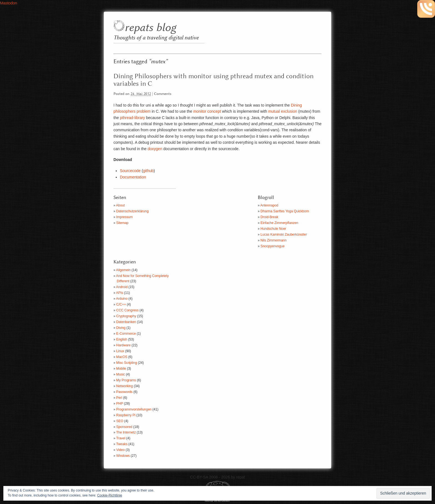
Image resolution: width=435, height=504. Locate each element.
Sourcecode (130, 171)
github (148, 171)
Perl (119, 398)
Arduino (122, 299)
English (122, 339)
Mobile (121, 369)
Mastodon (8, 3)
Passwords (124, 392)
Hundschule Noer (273, 229)
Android (122, 287)
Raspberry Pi (126, 415)
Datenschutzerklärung (132, 211)
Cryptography (126, 316)
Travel (121, 438)
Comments (163, 94)
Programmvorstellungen (134, 409)
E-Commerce (126, 334)
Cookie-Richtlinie (110, 495)
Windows (123, 456)
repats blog (150, 28)
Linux (120, 351)
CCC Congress (127, 310)
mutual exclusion (282, 111)
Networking (125, 386)
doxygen (155, 149)
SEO (120, 421)
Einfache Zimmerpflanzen (279, 223)
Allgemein (123, 270)
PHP (120, 404)
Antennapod (269, 205)
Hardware (123, 345)
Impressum (124, 217)
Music (121, 374)
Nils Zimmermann (274, 240)
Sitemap (122, 223)
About (120, 205)
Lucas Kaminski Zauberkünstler (284, 235)
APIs (119, 293)
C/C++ (121, 304)
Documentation (133, 177)
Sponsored (124, 427)
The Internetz (126, 432)
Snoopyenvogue (273, 246)
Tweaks (122, 444)
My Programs (126, 380)
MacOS (122, 357)
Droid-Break (269, 217)
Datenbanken (126, 322)
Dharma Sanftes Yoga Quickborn (285, 211)
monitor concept (207, 111)
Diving (121, 328)
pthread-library (132, 118)
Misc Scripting (127, 363)
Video (120, 450)
